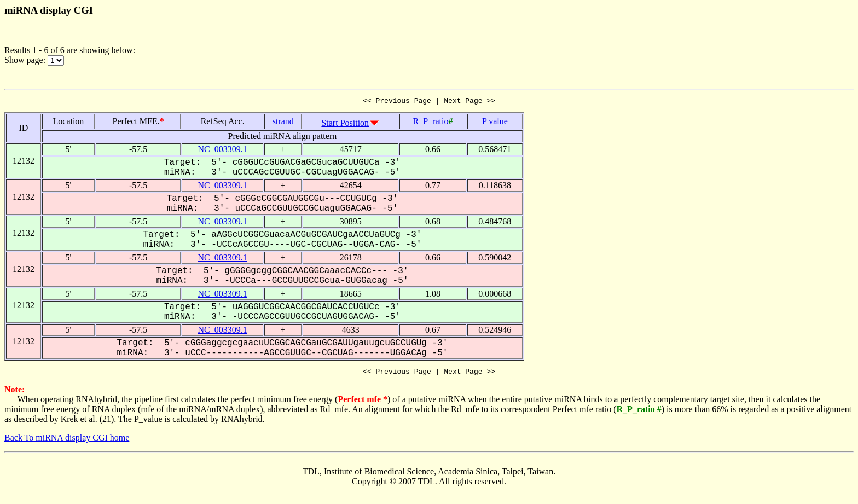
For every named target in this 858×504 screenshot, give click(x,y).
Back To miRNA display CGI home (67, 441)
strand (283, 123)
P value (495, 123)
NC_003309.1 (223, 151)
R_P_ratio (431, 123)
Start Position (345, 124)
